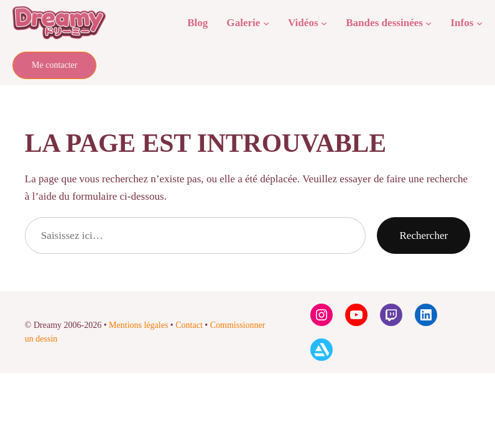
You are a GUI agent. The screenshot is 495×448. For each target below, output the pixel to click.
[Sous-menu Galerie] (266, 22)
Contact (189, 325)
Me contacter (54, 65)
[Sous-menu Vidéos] (324, 22)
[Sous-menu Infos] (479, 22)
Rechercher (423, 236)
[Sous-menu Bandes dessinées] (428, 22)
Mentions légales (138, 325)
